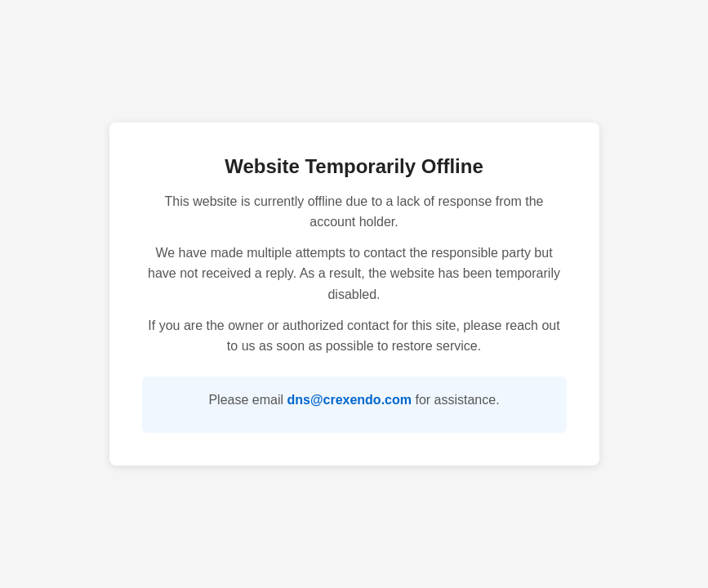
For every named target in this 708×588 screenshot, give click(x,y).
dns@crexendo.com (349, 400)
